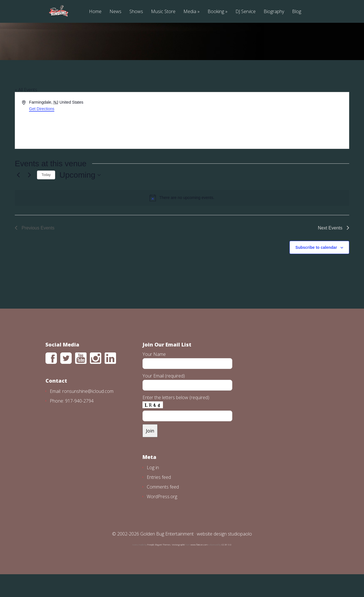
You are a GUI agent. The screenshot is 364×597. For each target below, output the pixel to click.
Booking (216, 12)
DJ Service (246, 12)
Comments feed (163, 510)
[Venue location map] (265, 143)
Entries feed (159, 500)
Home (95, 12)
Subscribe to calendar (316, 270)
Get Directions (42, 132)
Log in (153, 490)
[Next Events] (29, 198)
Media (190, 12)
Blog (297, 12)
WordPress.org (162, 519)
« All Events (26, 112)
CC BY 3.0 (227, 567)
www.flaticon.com (199, 567)
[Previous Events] (18, 198)
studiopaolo (240, 557)
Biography (274, 12)
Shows (136, 12)
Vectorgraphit (178, 567)
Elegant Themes (163, 567)
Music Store (163, 12)
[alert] (182, 221)
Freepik (151, 567)
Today (46, 198)
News (115, 12)
